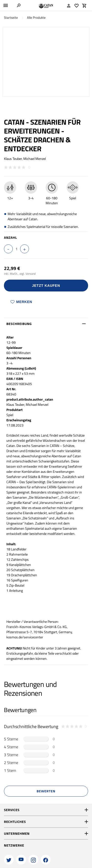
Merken (21, 302)
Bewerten (46, 791)
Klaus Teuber (13, 159)
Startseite (11, 18)
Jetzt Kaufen (46, 286)
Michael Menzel (35, 159)
